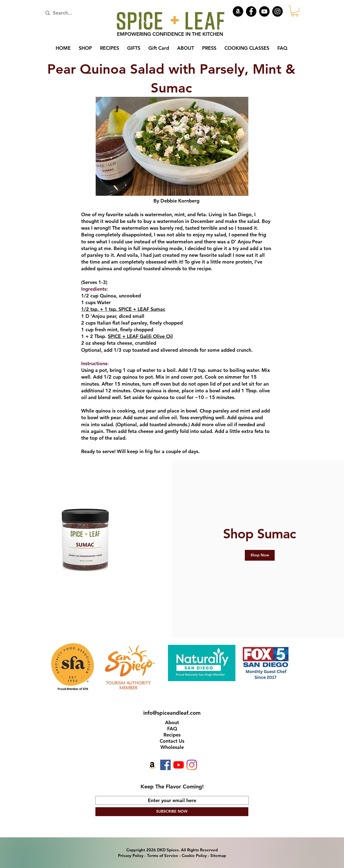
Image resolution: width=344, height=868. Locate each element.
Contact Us (172, 741)
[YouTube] (264, 11)
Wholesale (172, 747)
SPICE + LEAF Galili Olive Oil (140, 336)
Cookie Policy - (196, 855)
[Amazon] (238, 11)
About (172, 722)
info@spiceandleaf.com (172, 713)
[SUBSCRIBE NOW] (172, 812)
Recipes (172, 735)
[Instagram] (277, 11)
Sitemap (218, 855)
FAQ (172, 729)
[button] (295, 11)
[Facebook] (251, 11)
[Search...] (72, 13)
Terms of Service (163, 855)
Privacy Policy (131, 855)
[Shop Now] (260, 555)
